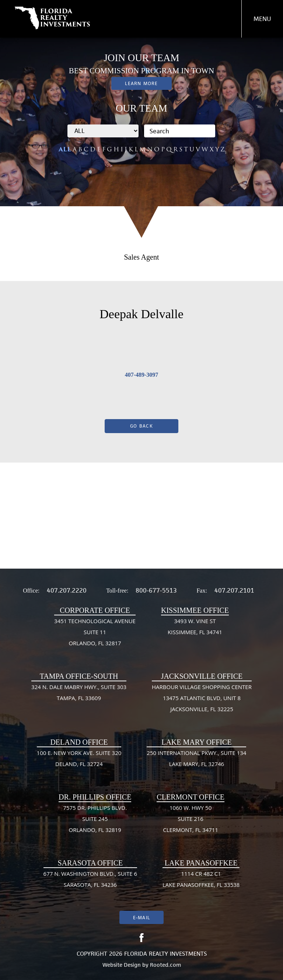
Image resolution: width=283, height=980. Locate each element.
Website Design (122, 965)
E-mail (141, 918)
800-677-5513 (156, 590)
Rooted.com (165, 965)
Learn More (141, 83)
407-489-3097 (142, 375)
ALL (65, 149)
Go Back (141, 426)
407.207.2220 (67, 590)
